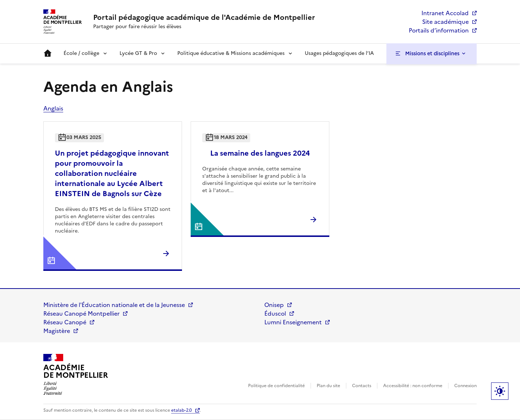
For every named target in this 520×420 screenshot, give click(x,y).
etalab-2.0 (181, 410)
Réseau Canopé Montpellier (81, 313)
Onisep (274, 305)
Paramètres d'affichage (500, 391)
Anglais (53, 108)
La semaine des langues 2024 (260, 153)
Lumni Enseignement (293, 322)
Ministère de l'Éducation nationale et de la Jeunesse (114, 305)
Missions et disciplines (432, 53)
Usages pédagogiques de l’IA (339, 53)
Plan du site (328, 386)
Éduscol (275, 313)
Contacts (362, 386)
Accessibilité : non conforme (413, 386)
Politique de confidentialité (276, 386)
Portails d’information (439, 30)
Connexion (465, 386)
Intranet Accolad (445, 13)
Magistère (57, 331)
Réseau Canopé (65, 322)
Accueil (48, 53)
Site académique (445, 22)
